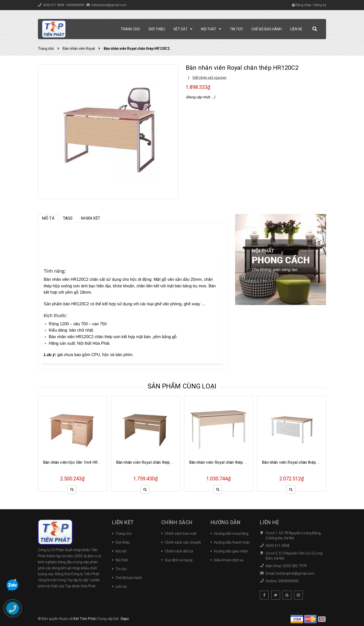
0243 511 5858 (54, 5)
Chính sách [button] (177, 522)
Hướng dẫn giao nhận (231, 551)
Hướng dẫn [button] (226, 522)
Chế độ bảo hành (129, 578)
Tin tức (121, 569)
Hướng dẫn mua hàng (231, 534)
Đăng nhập (303, 5)
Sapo (125, 619)
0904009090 (76, 5)
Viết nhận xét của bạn (209, 78)
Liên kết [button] (123, 522)
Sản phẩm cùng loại (182, 386)
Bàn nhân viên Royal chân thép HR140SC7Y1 (302, 462)
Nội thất (122, 560)
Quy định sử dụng (179, 560)
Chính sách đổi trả (179, 551)
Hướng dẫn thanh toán (232, 542)
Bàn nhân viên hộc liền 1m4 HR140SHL (78, 462)
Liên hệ (121, 587)
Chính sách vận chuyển (183, 542)
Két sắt (121, 551)
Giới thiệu (123, 542)
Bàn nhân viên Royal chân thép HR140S (151, 462)
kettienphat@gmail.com (109, 5)
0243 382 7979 (295, 566)
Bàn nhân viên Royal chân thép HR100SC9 (226, 462)
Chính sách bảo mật (181, 534)
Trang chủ (123, 534)
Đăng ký (320, 5)
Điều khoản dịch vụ (229, 560)
